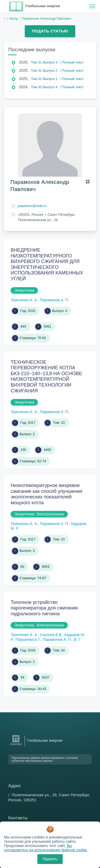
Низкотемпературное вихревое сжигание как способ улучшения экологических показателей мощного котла (47, 494)
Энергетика (24, 290)
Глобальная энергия (43, 6)
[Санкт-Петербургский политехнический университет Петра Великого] (16, 745)
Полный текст (72, 62)
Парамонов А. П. (55, 300)
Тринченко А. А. (24, 300)
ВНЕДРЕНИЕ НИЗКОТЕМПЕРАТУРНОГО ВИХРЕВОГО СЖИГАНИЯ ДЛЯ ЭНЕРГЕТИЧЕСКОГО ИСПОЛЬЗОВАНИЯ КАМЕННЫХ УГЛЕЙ (47, 264)
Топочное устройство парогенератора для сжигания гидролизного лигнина (44, 608)
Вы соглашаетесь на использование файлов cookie (46, 848)
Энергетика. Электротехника (39, 514)
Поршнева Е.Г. (28, 640)
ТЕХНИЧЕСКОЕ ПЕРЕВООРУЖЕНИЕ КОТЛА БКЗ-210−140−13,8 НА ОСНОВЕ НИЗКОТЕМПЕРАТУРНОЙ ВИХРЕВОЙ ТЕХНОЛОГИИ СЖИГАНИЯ (46, 376)
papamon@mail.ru (32, 206)
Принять (50, 859)
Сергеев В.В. (51, 635)
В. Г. (77, 640)
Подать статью (50, 31)
